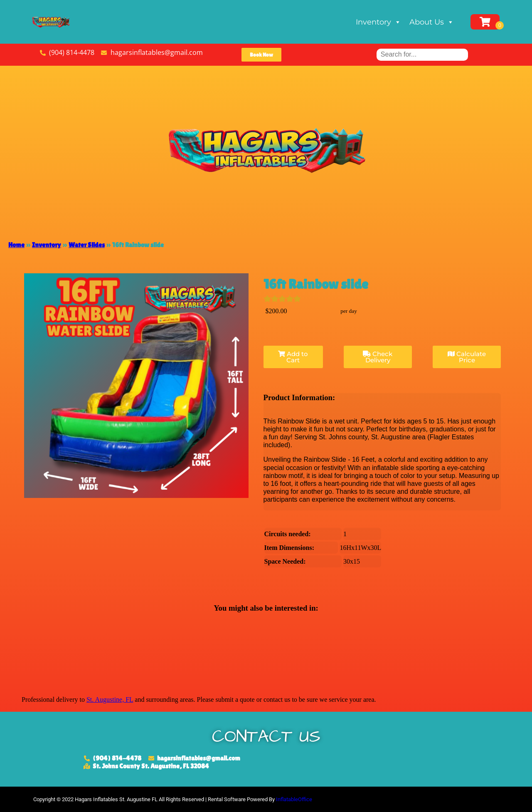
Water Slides (87, 245)
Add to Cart (293, 357)
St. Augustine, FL (110, 699)
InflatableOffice (294, 799)
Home (16, 245)
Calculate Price (467, 357)
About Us (432, 22)
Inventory (378, 22)
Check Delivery (378, 357)
